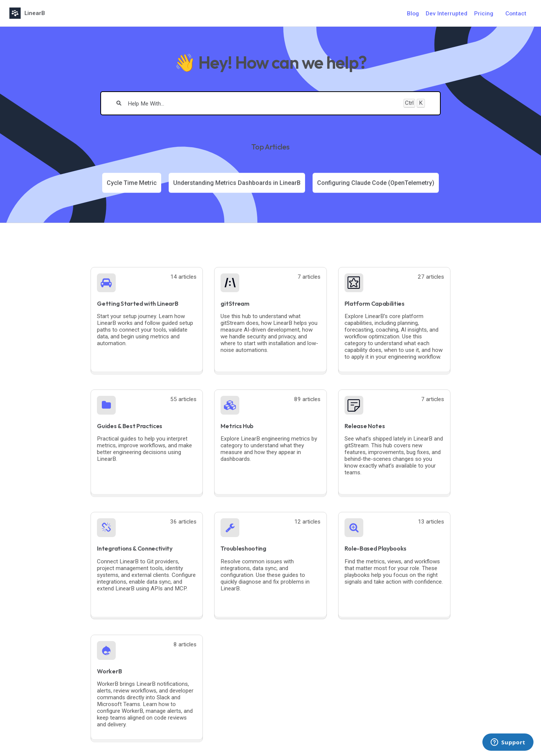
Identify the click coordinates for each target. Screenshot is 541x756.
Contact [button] (516, 14)
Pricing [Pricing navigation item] (484, 14)
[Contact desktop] (516, 13)
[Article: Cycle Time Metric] (132, 183)
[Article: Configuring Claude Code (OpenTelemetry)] (376, 183)
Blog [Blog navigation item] (413, 14)
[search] (263, 103)
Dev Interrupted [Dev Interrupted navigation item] (447, 14)
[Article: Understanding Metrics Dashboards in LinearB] (237, 183)
